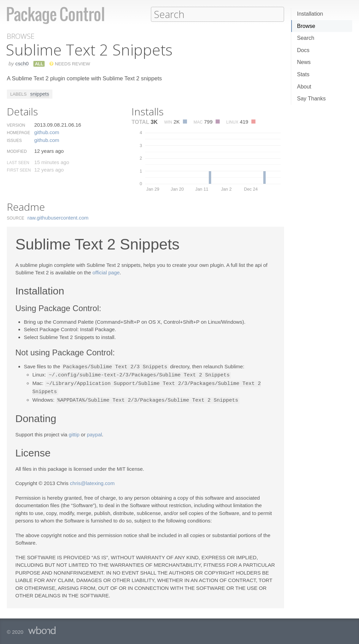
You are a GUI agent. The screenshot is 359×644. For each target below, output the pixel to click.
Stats (303, 74)
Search (306, 38)
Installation (310, 14)
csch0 (22, 63)
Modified (17, 151)
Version (16, 125)
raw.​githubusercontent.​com (58, 217)
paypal (94, 432)
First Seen (19, 170)
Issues (14, 140)
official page (106, 272)
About (304, 87)
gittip (74, 432)
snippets (40, 93)
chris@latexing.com (92, 481)
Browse (306, 26)
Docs (303, 50)
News (304, 62)
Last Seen (18, 162)
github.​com (46, 132)
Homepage (18, 132)
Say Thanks (311, 99)
